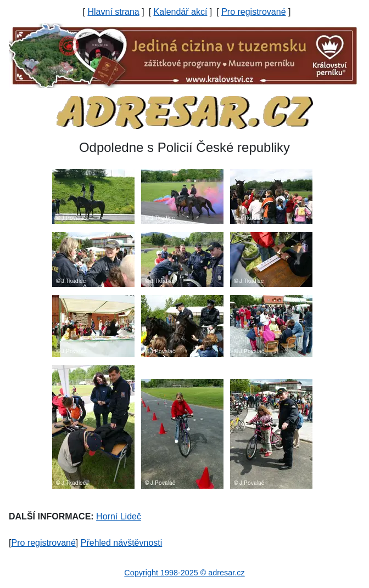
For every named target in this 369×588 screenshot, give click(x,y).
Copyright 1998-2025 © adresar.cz (184, 573)
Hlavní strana (113, 12)
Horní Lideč (119, 516)
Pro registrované (253, 12)
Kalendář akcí (181, 12)
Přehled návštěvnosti (122, 543)
